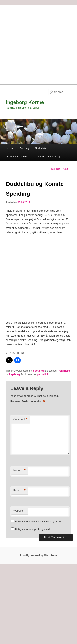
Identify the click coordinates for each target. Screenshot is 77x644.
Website (18, 511)
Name (20, 471)
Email (20, 491)
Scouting (38, 371)
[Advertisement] (38, 44)
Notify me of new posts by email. (33, 529)
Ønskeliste (41, 148)
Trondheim (64, 371)
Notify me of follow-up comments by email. (38, 522)
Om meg (24, 148)
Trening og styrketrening (47, 157)
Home (10, 148)
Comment (20, 419)
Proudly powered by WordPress (38, 555)
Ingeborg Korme (25, 102)
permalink (43, 374)
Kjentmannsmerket (17, 157)
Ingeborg (14, 374)
